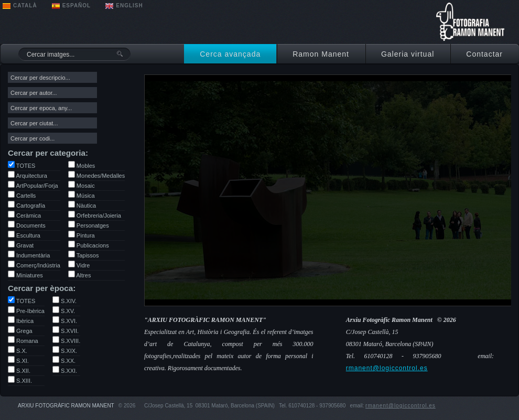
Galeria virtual (408, 54)
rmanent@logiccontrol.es (387, 368)
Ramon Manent (321, 54)
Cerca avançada (230, 54)
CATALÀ (25, 6)
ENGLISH (129, 6)
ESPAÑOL (77, 6)
